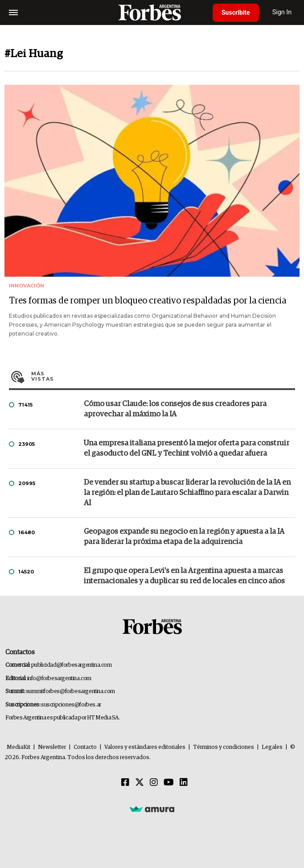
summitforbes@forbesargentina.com (70, 691)
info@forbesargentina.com (59, 679)
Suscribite (236, 12)
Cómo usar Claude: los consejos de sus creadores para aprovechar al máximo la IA (175, 409)
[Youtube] (169, 783)
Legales (272, 747)
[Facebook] (125, 783)
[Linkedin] (184, 783)
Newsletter (52, 747)
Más (163, 376)
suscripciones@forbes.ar (71, 705)
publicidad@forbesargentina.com (72, 665)
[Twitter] (140, 783)
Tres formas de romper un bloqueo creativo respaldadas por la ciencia (148, 301)
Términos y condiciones (224, 747)
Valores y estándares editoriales (145, 747)
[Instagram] (154, 783)
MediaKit (18, 747)
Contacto (85, 747)
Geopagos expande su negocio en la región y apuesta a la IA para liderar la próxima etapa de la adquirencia (184, 537)
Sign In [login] (282, 12)
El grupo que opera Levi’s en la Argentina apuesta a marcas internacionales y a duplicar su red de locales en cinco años (184, 576)
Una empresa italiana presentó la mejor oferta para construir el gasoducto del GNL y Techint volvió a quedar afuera (187, 449)
